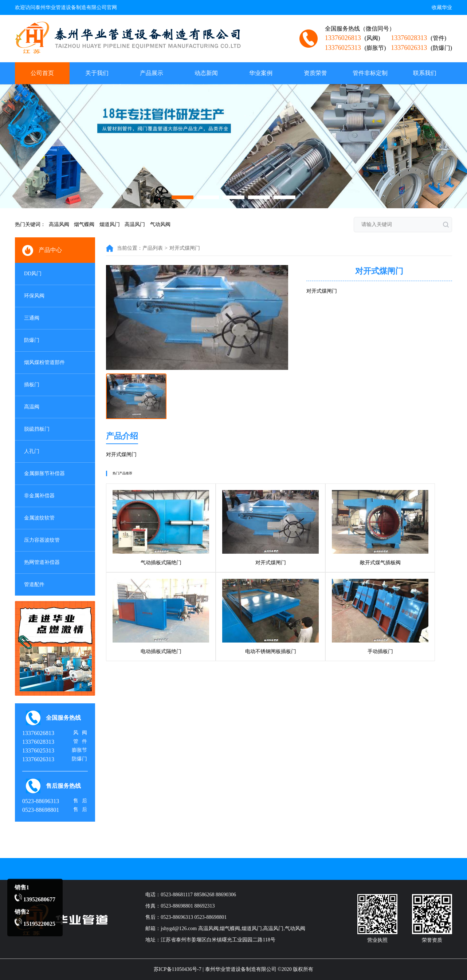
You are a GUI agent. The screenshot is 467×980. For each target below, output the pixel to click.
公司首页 (42, 73)
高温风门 (135, 224)
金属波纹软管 (39, 518)
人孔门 (32, 451)
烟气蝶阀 (84, 224)
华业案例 (261, 73)
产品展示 (152, 73)
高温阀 (32, 407)
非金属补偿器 (39, 496)
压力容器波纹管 (42, 540)
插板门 (32, 385)
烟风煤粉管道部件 (44, 362)
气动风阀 (160, 224)
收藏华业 (442, 7)
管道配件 (34, 584)
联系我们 (425, 73)
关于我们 (97, 73)
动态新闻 (206, 73)
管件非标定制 (370, 73)
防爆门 (32, 340)
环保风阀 (34, 296)
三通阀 (32, 318)
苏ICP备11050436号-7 (178, 969)
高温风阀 (59, 224)
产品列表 (153, 248)
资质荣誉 (315, 73)
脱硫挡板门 (37, 429)
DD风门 (33, 274)
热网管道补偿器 (42, 562)
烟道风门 (110, 224)
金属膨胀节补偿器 (44, 473)
